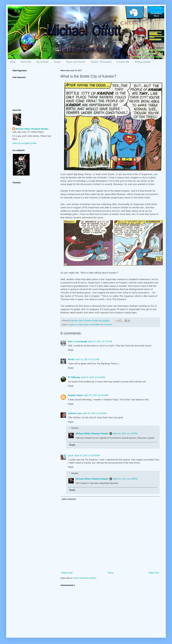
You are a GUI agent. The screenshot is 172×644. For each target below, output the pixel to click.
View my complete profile (24, 143)
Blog (13, 62)
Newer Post (67, 573)
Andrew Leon (75, 413)
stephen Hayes (76, 395)
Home (110, 573)
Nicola (71, 359)
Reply (71, 350)
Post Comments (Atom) (85, 578)
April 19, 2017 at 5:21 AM (87, 359)
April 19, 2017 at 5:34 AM (93, 377)
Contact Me (123, 62)
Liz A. (71, 455)
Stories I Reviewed (101, 62)
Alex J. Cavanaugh (78, 341)
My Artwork (43, 62)
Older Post (154, 573)
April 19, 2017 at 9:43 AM (95, 413)
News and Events (76, 62)
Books (57, 62)
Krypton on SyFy (76, 325)
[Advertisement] (110, 610)
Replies (75, 428)
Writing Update (143, 62)
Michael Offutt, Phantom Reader (92, 434)
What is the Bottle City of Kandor (98, 325)
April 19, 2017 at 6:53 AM (96, 395)
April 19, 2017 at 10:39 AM (87, 455)
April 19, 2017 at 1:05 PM (125, 434)
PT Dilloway (74, 377)
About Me (26, 62)
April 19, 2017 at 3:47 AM (100, 341)
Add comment (69, 499)
